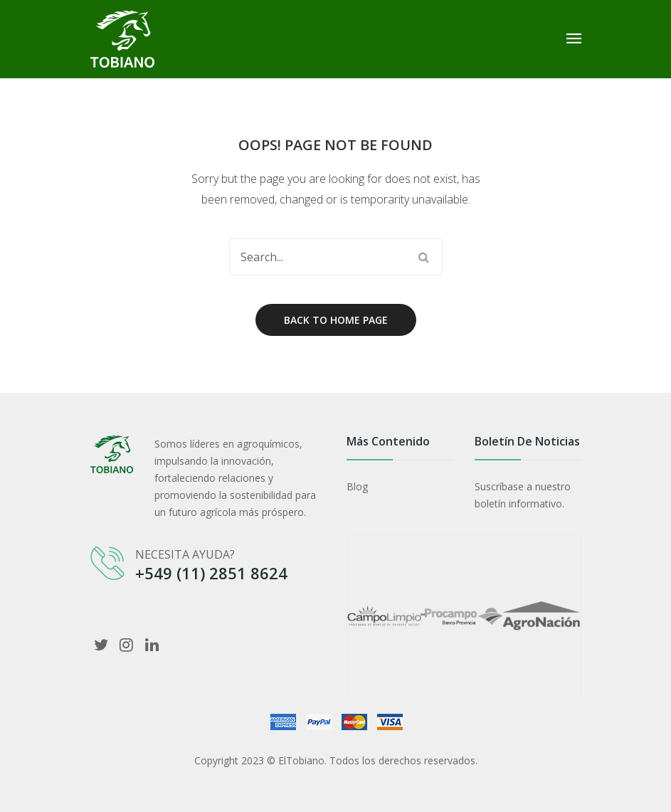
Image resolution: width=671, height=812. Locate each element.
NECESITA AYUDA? (185, 554)
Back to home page (336, 320)
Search (424, 257)
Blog (357, 486)
